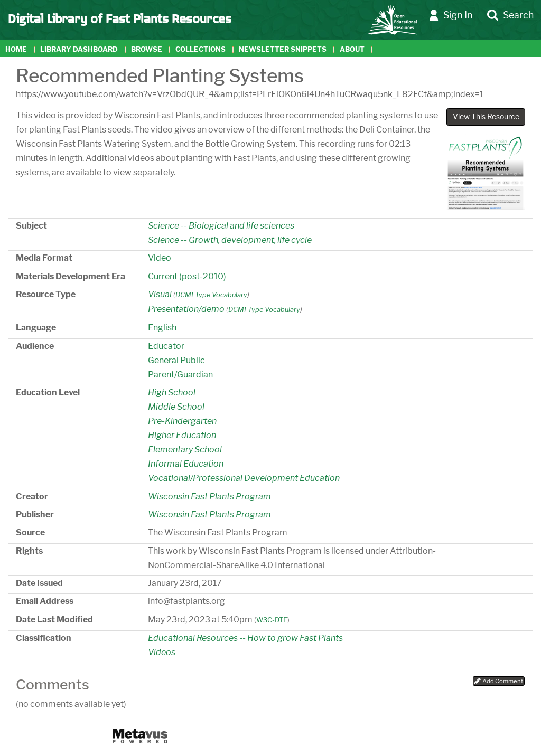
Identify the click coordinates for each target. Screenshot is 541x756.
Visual (160, 294)
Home (16, 49)
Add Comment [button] (499, 681)
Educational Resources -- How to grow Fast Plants (245, 638)
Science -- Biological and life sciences (221, 226)
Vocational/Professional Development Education (244, 478)
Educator (166, 346)
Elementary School (185, 450)
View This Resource (486, 117)
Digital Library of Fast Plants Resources (120, 18)
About (352, 49)
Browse (147, 49)
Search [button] (510, 16)
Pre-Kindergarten (182, 421)
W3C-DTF (272, 620)
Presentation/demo (186, 309)
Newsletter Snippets (283, 49)
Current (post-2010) (187, 276)
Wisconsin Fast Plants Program (209, 497)
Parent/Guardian (180, 375)
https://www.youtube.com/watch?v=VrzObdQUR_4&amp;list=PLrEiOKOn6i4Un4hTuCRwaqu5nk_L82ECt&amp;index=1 (250, 94)
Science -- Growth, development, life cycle (230, 240)
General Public (176, 360)
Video (160, 258)
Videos (162, 652)
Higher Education (182, 435)
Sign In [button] (451, 16)
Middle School (176, 407)
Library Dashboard (79, 49)
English (162, 328)
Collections (200, 49)
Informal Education (186, 464)
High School (172, 393)
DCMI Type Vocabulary (211, 295)
